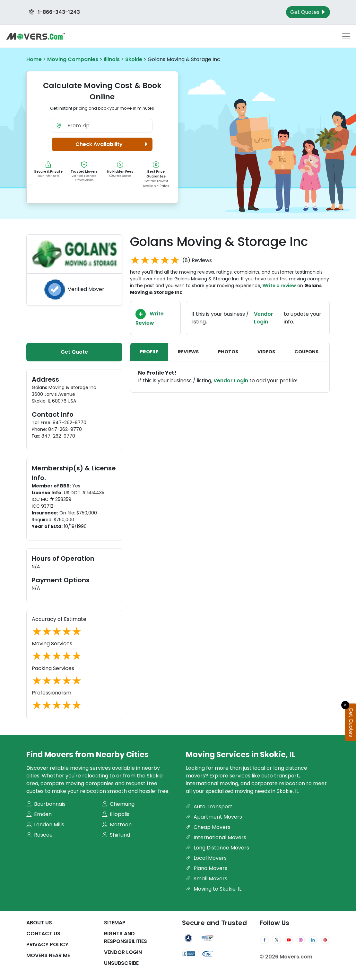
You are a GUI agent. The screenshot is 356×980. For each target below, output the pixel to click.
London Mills (45, 825)
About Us (39, 923)
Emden (39, 814)
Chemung (118, 804)
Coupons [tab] (306, 352)
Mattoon (117, 825)
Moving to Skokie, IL (214, 889)
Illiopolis (116, 814)
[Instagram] (301, 940)
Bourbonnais (46, 804)
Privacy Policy (47, 944)
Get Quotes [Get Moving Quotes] (308, 12)
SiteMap (115, 923)
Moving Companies (73, 59)
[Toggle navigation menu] (346, 36)
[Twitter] (277, 940)
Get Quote (74, 352)
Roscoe (39, 835)
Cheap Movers (208, 827)
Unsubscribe (121, 963)
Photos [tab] (228, 352)
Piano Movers (207, 868)
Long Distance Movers (217, 848)
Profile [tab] (149, 352)
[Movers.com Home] (36, 36)
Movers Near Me (48, 955)
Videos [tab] (266, 352)
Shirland (116, 835)
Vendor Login (231, 381)
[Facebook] (265, 940)
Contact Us (43, 934)
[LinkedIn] (313, 940)
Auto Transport (209, 807)
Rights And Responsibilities (126, 937)
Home (34, 59)
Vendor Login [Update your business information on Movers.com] (264, 318)
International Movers (216, 837)
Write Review (150, 318)
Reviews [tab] (188, 352)
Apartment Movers (214, 817)
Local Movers (206, 858)
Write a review (279, 286)
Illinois (112, 59)
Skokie (134, 59)
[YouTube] (289, 940)
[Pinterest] (325, 940)
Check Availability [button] (113, 144)
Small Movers (207, 879)
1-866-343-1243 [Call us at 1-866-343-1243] (54, 12)
